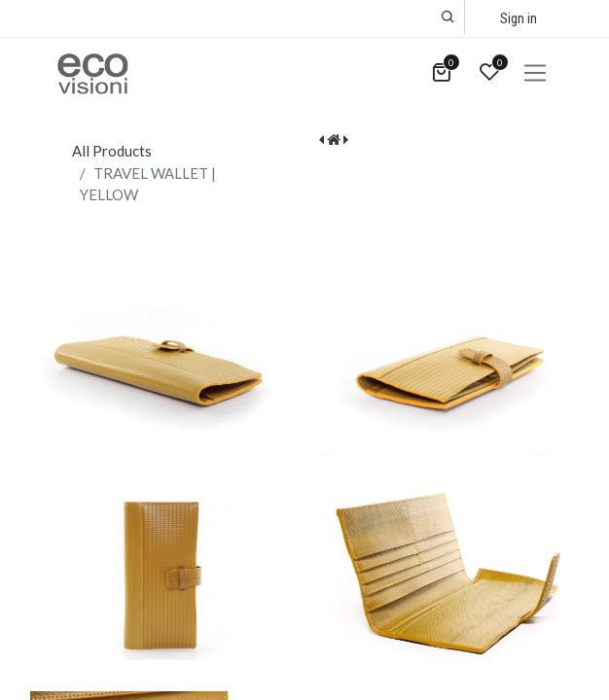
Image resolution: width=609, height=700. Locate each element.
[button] (448, 17)
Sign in (519, 18)
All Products (112, 151)
